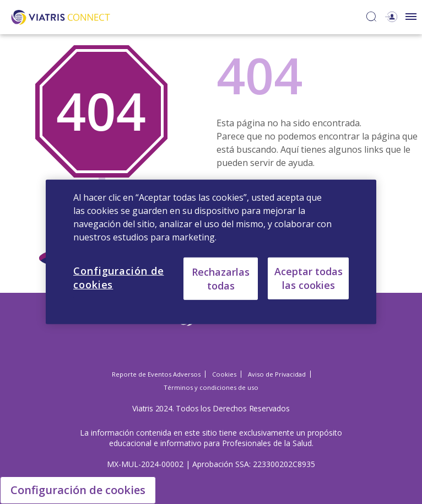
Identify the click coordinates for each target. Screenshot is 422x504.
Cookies (224, 374)
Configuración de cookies (78, 490)
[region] (211, 252)
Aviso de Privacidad (277, 374)
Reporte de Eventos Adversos (156, 374)
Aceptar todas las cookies (309, 278)
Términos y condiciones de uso (211, 387)
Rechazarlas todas (221, 278)
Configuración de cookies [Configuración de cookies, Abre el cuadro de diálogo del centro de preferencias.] (118, 278)
